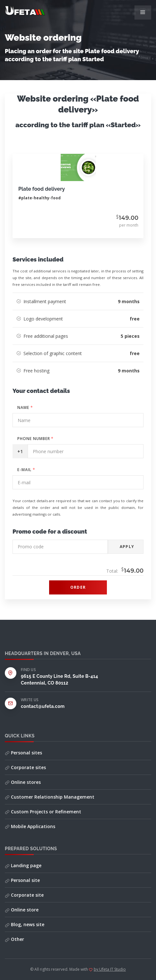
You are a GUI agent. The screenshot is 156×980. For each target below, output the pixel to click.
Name (25, 407)
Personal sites (23, 753)
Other (14, 939)
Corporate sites (25, 767)
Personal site (22, 880)
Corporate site (24, 895)
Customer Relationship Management (50, 797)
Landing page (23, 865)
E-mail (26, 470)
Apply (127, 547)
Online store (22, 910)
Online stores (23, 782)
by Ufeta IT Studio (110, 969)
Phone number (35, 439)
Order (78, 587)
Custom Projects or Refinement (43, 812)
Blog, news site (25, 924)
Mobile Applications (30, 826)
